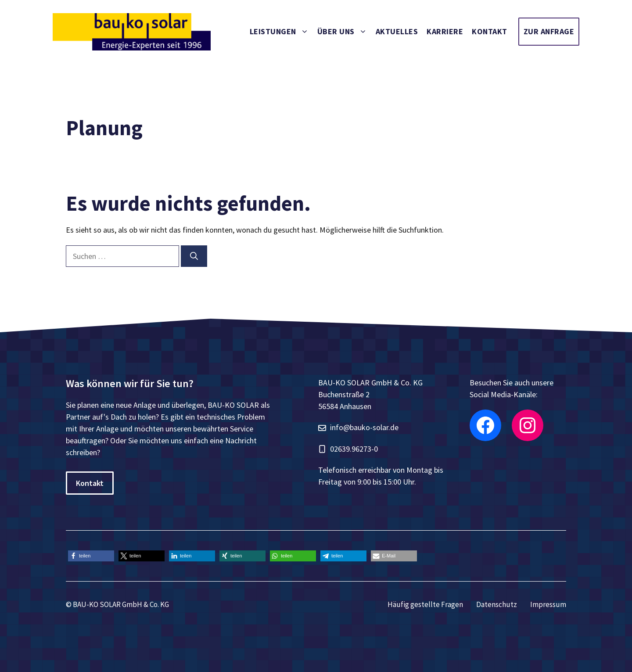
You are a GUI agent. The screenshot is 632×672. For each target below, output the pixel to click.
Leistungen (281, 32)
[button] (91, 556)
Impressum (548, 604)
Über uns (344, 32)
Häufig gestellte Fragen (425, 604)
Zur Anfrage (549, 31)
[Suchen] (194, 256)
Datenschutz (497, 604)
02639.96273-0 (354, 449)
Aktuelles (397, 31)
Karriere (445, 31)
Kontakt (490, 31)
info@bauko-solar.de (364, 427)
